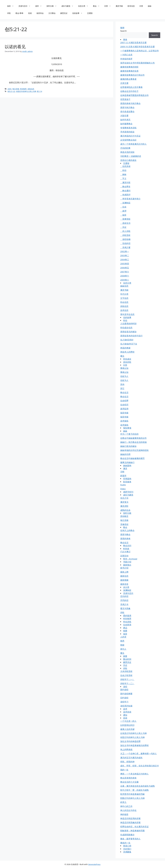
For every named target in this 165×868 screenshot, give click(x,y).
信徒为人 (124, 376)
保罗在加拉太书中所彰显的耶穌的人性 (138, 63)
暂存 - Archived (130, 559)
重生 (122, 356)
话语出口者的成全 (128, 160)
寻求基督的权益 (127, 132)
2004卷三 (125, 260)
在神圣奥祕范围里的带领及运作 (134, 95)
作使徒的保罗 (126, 59)
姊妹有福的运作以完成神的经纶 (134, 450)
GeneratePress (94, 864)
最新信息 (124, 576)
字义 (123, 178)
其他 (122, 384)
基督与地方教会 (127, 107)
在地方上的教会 (127, 530)
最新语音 (124, 584)
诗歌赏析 (125, 235)
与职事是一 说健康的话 (131, 156)
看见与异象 (125, 608)
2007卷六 (125, 272)
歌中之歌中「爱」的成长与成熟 (134, 790)
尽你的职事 (125, 148)
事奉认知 (124, 368)
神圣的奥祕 (125, 348)
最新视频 (124, 580)
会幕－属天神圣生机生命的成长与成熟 (138, 786)
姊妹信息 (124, 286)
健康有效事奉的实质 (129, 71)
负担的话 (125, 243)
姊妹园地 (127, 465)
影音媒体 (127, 482)
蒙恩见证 (64, 13)
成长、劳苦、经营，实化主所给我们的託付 (140, 766)
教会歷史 (125, 187)
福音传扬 (124, 413)
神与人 (123, 649)
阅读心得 (127, 846)
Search (124, 31)
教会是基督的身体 (128, 778)
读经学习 (124, 702)
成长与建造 (69, 6)
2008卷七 (125, 276)
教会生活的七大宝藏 (129, 782)
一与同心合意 (126, 55)
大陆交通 (124, 116)
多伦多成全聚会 (127, 111)
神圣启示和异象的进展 (130, 822)
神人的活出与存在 (128, 810)
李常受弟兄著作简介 (130, 199)
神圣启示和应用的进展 (130, 818)
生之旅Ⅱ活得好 (127, 340)
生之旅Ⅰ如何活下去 (129, 344)
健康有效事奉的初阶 (129, 67)
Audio (123, 485)
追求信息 (124, 310)
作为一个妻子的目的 (129, 434)
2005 (9, 89)
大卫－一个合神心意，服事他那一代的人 (139, 754)
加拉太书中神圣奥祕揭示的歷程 (134, 745)
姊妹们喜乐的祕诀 (128, 446)
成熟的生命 (125, 510)
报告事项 (127, 428)
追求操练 (124, 421)
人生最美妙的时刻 (128, 324)
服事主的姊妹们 (127, 462)
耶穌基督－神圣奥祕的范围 (132, 831)
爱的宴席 (127, 616)
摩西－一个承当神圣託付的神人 (134, 774)
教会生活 (124, 392)
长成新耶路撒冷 (127, 835)
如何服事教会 (126, 124)
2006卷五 (125, 268)
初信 (123, 170)
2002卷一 (125, 251)
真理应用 (124, 409)
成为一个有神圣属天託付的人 (133, 144)
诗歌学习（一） (127, 679)
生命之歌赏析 (126, 675)
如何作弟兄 (125, 120)
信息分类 (84, 6)
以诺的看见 (15, 47)
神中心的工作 (126, 806)
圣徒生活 (125, 223)
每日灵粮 (16, 89)
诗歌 (9, 13)
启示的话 (124, 596)
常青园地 (127, 479)
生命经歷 (124, 401)
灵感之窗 (125, 247)
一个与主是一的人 (128, 721)
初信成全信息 (126, 328)
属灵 (125, 468)
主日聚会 (52, 13)
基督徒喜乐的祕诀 (128, 332)
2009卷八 (125, 280)
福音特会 (40, 13)
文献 (122, 472)
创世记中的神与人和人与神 (132, 737)
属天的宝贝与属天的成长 (131, 758)
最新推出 (127, 565)
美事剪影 (125, 219)
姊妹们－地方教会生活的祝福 (133, 442)
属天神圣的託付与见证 (130, 136)
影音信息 (131, 6)
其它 (122, 388)
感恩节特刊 (128, 492)
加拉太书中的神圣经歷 (130, 741)
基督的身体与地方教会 (130, 103)
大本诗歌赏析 (126, 671)
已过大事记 (125, 552)
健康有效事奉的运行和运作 (132, 75)
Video (123, 489)
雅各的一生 (125, 843)
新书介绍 (124, 568)
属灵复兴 (124, 502)
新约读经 (124, 690)
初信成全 (127, 359)
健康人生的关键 (127, 729)
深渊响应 (125, 203)
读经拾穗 (125, 239)
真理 (123, 211)
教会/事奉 (19, 13)
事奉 (125, 40)
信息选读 (125, 166)
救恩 (122, 641)
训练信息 (31, 89)
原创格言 (124, 516)
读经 (40, 6)
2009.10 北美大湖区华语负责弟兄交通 (137, 47)
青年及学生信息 (127, 314)
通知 (125, 715)
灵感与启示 (26, 6)
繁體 (122, 28)
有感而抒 (125, 195)
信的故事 (79, 13)
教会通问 (125, 191)
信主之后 (124, 498)
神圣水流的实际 (127, 152)
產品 (125, 628)
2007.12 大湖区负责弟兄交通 (133, 43)
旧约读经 (124, 698)
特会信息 (124, 302)
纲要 (125, 656)
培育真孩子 (125, 99)
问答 (109, 6)
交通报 (90, 13)
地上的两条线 (126, 749)
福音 (12, 6)
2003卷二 (125, 256)
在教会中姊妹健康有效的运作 (133, 438)
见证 (123, 227)
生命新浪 (127, 625)
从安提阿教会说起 (128, 140)
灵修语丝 (124, 524)
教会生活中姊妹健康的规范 (132, 458)
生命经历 (124, 405)
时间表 (126, 549)
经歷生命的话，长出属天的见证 (134, 827)
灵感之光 (124, 604)
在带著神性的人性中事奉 (131, 87)
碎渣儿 (123, 802)
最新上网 (124, 572)
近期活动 (124, 556)
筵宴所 (123, 476)
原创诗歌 (127, 362)
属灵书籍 (119, 6)
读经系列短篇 (126, 706)
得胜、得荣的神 (127, 762)
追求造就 (127, 712)
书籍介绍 (127, 562)
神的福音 (124, 814)
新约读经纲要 (126, 694)
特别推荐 (23, 89)
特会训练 (127, 622)
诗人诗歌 (125, 231)
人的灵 (123, 637)
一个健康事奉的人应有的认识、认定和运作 (140, 51)
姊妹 (150, 6)
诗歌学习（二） (127, 683)
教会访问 (127, 546)
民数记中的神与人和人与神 (132, 798)
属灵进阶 (124, 506)
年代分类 (124, 294)
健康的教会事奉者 (128, 79)
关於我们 (127, 849)
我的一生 (124, 770)
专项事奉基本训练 (128, 128)
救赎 (122, 645)
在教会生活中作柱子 (129, 91)
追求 (125, 709)
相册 (125, 631)
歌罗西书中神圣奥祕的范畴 (132, 794)
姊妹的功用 (125, 454)
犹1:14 (40, 91)
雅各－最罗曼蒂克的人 (130, 839)
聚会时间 (127, 659)
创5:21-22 (11, 91)
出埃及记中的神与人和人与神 (133, 733)
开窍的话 (124, 600)
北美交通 (124, 83)
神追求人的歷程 (127, 352)
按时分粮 (53, 6)
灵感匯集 (127, 852)
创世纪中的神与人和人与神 (26, 91)
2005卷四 (125, 264)
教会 (97, 6)
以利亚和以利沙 (127, 725)
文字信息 (124, 298)
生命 (123, 207)
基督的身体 (125, 539)
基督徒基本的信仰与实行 (131, 336)
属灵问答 (125, 182)
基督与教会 (125, 534)
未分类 (126, 587)
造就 (30, 13)
